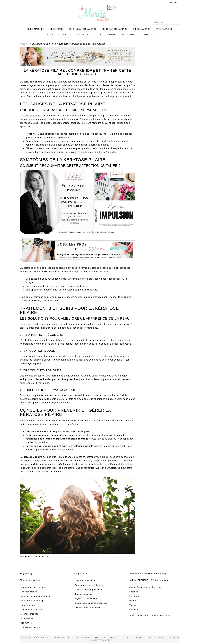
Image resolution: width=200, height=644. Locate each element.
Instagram (134, 596)
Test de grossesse (84, 594)
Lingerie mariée (28, 605)
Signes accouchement (86, 598)
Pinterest (134, 601)
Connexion (174, 3)
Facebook (134, 592)
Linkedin (134, 610)
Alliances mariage (29, 614)
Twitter (133, 605)
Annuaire (87, 637)
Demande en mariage (31, 610)
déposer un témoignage (32, 601)
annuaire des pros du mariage (36, 596)
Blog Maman (81, 574)
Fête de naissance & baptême (90, 585)
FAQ (78, 637)
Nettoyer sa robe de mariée (34, 587)
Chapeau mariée (29, 592)
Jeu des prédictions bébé (88, 607)
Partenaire (101, 637)
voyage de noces (155, 637)
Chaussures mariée (30, 627)
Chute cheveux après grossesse (91, 603)
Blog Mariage (27, 574)
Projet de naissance (85, 581)
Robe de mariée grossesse (88, 590)
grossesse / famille (132, 637)
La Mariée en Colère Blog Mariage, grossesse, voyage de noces (100, 13)
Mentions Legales (63, 637)
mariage (114, 637)
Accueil (24, 44)
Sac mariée (26, 623)
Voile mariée (27, 618)
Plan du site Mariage (30, 580)
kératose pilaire (33, 116)
